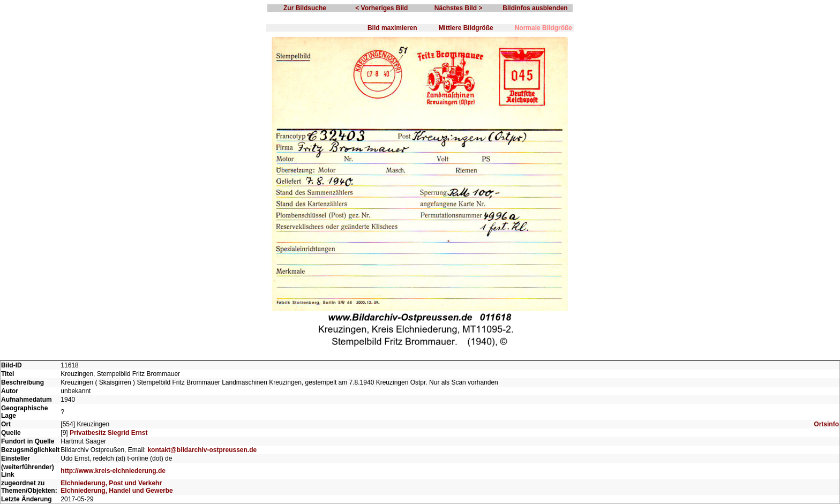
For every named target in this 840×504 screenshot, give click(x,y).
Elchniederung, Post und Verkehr (111, 483)
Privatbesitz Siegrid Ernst (108, 433)
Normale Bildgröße (543, 28)
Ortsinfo (826, 424)
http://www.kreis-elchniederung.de (113, 471)
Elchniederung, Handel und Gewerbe (117, 491)
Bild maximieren (392, 28)
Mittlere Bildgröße (466, 28)
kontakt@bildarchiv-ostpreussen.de (202, 450)
